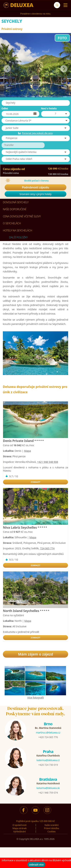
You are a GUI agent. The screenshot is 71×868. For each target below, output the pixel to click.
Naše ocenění (52, 825)
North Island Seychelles (26, 611)
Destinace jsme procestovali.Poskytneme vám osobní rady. (35, 711)
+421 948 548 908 (48, 462)
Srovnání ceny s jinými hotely (35, 194)
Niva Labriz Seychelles (25, 527)
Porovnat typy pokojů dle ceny (37, 133)
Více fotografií (35, 697)
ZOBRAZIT (35, 482)
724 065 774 (47, 548)
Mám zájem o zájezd (35, 654)
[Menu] (65, 5)
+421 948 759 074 (48, 793)
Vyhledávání (19, 831)
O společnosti (19, 825)
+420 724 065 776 (48, 737)
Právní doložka (52, 828)
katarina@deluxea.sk (48, 788)
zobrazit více (36, 865)
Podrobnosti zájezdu (35, 187)
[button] (35, 121)
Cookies (51, 831)
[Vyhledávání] (57, 5)
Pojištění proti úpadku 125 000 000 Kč (35, 821)
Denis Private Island (24, 441)
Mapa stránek (20, 828)
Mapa (27, 451)
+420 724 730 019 (48, 765)
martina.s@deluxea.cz (48, 732)
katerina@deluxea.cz (48, 760)
